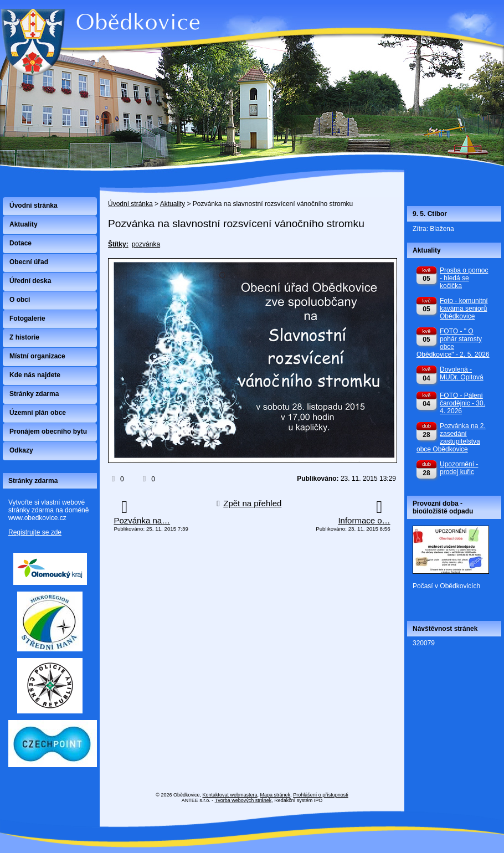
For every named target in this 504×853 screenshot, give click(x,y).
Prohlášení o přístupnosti (321, 795)
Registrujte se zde (35, 532)
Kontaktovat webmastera (230, 795)
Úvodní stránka (130, 204)
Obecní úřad (29, 262)
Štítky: (118, 244)
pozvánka (146, 244)
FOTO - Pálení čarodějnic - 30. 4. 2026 (462, 403)
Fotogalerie (27, 318)
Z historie (24, 337)
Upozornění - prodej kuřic (459, 468)
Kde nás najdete (35, 375)
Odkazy (21, 450)
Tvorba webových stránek (243, 800)
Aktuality (173, 204)
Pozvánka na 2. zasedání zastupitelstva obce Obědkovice (451, 438)
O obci (20, 300)
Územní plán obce (38, 413)
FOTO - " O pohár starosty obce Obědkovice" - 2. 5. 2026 (453, 343)
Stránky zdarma (34, 394)
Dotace (20, 243)
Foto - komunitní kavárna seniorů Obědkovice (464, 309)
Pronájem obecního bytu (48, 431)
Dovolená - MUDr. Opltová (462, 373)
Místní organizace (37, 356)
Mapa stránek (276, 795)
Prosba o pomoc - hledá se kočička (464, 278)
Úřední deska (30, 281)
